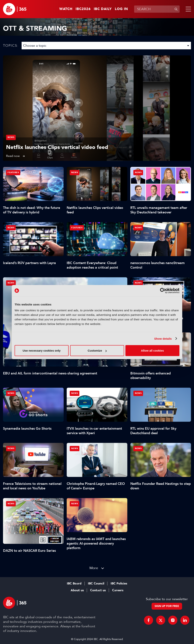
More (94, 568)
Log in (121, 9)
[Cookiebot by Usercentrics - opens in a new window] (163, 291)
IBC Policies (119, 584)
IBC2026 (83, 9)
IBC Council (96, 584)
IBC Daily (103, 9)
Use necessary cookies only (41, 351)
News (11, 137)
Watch (66, 9)
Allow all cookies (152, 351)
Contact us (98, 590)
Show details (163, 338)
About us (77, 590)
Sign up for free (167, 606)
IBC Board (74, 584)
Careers (118, 590)
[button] (188, 9)
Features (13, 172)
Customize (97, 351)
